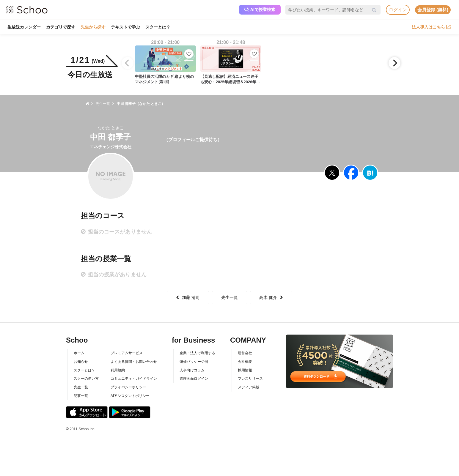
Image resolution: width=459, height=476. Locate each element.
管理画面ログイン (194, 379)
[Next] (394, 63)
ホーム (79, 353)
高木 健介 (271, 297)
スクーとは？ (158, 27)
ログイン (398, 10)
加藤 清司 (188, 297)
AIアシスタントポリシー (130, 396)
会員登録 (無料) (433, 10)
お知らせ (81, 362)
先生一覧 (229, 297)
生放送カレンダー (24, 27)
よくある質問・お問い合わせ (134, 362)
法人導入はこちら (431, 27)
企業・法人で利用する (197, 353)
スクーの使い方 (86, 379)
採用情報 (245, 370)
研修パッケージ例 (194, 362)
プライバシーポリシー (128, 387)
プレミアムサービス (127, 353)
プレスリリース (250, 379)
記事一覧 (81, 396)
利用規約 (118, 370)
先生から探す (93, 27)
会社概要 (245, 362)
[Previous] (128, 63)
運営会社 (245, 353)
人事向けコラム (192, 370)
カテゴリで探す (61, 27)
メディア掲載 (249, 387)
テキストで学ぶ (125, 27)
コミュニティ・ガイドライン (134, 379)
